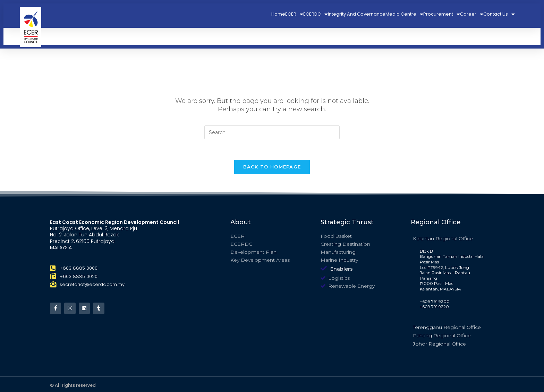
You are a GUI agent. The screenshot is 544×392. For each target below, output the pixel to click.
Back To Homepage (272, 167)
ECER (294, 14)
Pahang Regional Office (442, 336)
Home (278, 14)
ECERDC (316, 14)
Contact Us (499, 14)
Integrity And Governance (357, 14)
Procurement (442, 14)
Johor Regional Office (439, 344)
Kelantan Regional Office (443, 239)
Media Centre (404, 14)
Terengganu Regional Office (447, 328)
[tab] (452, 238)
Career (472, 14)
